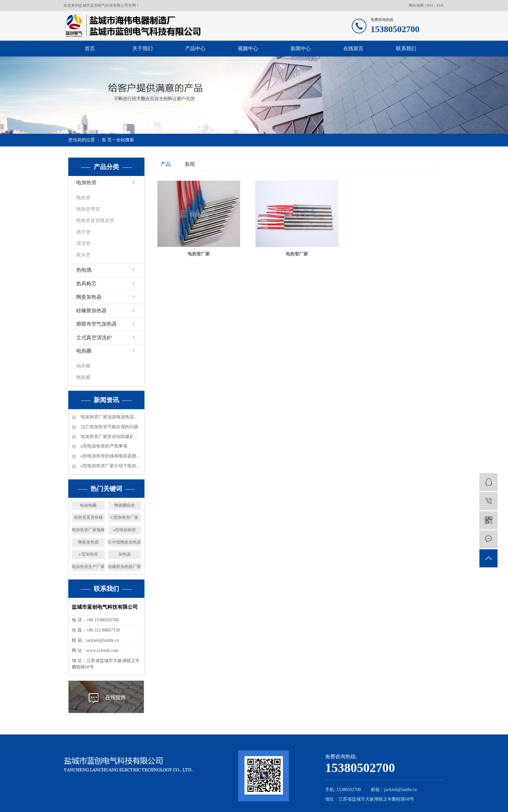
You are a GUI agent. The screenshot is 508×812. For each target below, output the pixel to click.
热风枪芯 (86, 284)
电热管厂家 (199, 254)
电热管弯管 (88, 209)
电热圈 (84, 351)
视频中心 (248, 48)
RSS (430, 5)
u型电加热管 (124, 530)
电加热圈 (88, 505)
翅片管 (83, 232)
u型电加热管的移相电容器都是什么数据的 (110, 456)
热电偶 (84, 270)
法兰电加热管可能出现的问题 (109, 427)
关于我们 (143, 48)
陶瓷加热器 (89, 297)
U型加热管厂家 (124, 517)
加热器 (125, 554)
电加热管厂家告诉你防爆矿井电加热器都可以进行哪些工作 (110, 437)
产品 (166, 164)
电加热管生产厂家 (88, 567)
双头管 (83, 255)
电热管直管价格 (88, 517)
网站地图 (417, 5)
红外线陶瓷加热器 (124, 542)
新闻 (190, 164)
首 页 (107, 140)
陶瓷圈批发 (125, 505)
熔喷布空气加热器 (97, 324)
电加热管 (86, 183)
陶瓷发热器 (88, 542)
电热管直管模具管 (95, 220)
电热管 (83, 198)
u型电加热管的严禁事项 (103, 446)
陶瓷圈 (83, 377)
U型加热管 (88, 554)
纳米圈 (83, 366)
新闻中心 (301, 48)
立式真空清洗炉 (94, 338)
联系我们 (406, 48)
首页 (90, 48)
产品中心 (195, 48)
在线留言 (353, 48)
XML (440, 5)
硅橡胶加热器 (91, 311)
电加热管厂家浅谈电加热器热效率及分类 (110, 417)
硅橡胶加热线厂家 (124, 567)
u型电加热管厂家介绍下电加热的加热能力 (110, 466)
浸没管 (83, 243)
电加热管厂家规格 (88, 530)
